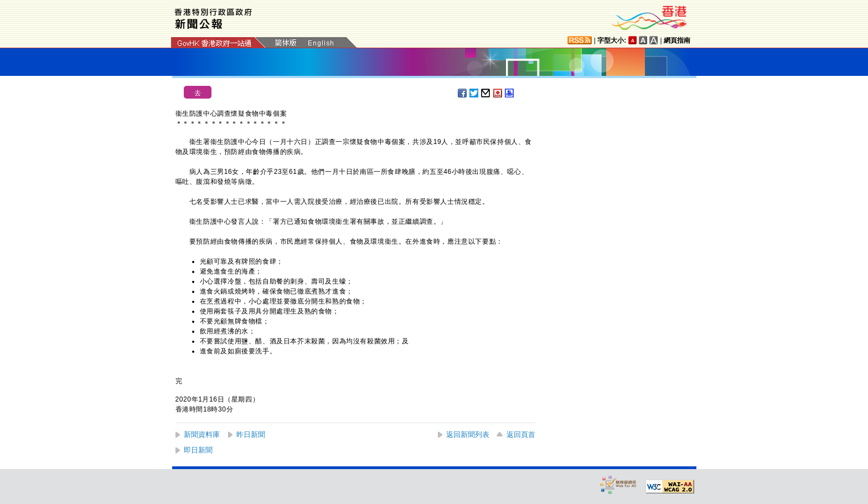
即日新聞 (198, 450)
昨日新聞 (251, 434)
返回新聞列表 (468, 434)
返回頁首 (521, 434)
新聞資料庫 (202, 434)
